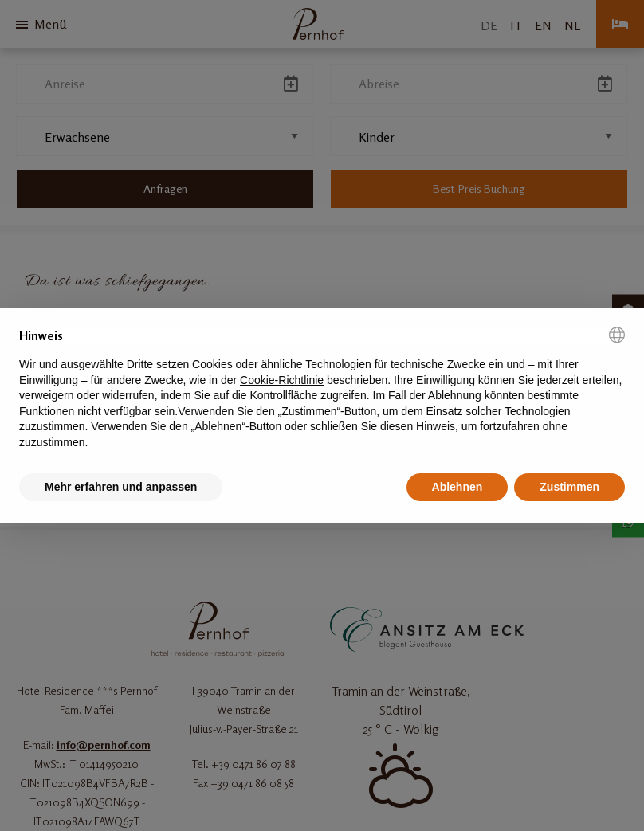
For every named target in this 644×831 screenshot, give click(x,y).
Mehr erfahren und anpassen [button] (121, 487)
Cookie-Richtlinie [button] (282, 380)
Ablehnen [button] (457, 487)
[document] (322, 389)
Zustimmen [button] (569, 487)
